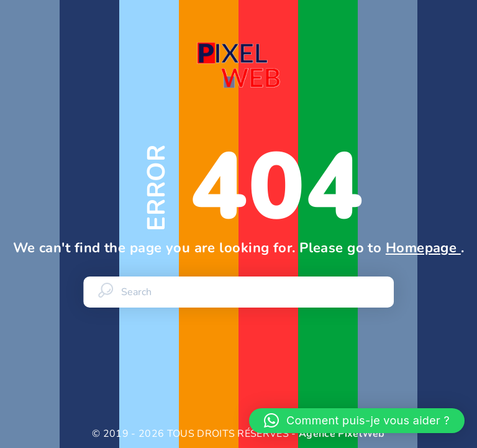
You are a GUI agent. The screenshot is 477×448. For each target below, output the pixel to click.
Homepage (423, 248)
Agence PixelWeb (342, 434)
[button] (357, 421)
